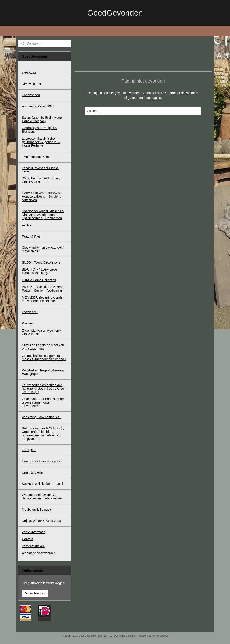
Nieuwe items (31, 84)
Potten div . (30, 312)
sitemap (102, 636)
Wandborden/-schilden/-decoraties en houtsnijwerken (42, 497)
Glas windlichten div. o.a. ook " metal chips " (43, 249)
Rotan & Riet (31, 237)
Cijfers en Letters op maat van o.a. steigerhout (43, 347)
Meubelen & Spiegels (37, 510)
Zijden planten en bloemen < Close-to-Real (42, 332)
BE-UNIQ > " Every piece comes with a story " (40, 271)
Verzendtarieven (33, 546)
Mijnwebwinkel (160, 636)
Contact (27, 539)
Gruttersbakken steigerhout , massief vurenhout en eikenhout (44, 357)
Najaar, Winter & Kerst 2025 (42, 521)
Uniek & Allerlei (33, 472)
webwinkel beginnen (125, 636)
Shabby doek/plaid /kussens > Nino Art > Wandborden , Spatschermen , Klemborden (43, 215)
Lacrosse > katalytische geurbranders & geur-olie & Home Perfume (41, 142)
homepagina (152, 98)
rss (110, 636)
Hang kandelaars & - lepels (41, 461)
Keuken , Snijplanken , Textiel (43, 484)
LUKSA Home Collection (39, 280)
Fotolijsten (29, 450)
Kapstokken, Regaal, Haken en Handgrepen (44, 372)
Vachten (28, 225)
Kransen (28, 323)
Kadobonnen (31, 95)
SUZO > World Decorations (41, 262)
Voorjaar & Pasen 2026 (38, 106)
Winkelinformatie (34, 532)
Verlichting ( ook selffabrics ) (42, 417)
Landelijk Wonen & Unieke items (40, 170)
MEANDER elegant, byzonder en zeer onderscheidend (43, 299)
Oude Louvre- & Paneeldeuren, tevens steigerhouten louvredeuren (44, 402)
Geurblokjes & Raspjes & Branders (40, 130)
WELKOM (29, 73)
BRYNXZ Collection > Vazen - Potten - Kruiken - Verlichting (43, 289)
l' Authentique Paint (35, 157)
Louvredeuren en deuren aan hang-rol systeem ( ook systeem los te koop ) (44, 388)
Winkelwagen (35, 593)
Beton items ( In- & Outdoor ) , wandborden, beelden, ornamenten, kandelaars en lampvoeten (43, 434)
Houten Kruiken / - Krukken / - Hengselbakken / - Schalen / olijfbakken (43, 197)
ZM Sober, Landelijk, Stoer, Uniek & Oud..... (41, 180)
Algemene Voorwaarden (39, 553)
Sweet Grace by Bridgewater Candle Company (42, 119)
